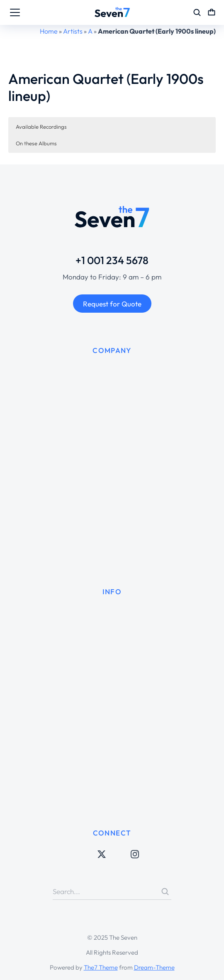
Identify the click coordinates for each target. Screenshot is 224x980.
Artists (73, 31)
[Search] (165, 892)
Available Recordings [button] (41, 127)
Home (49, 31)
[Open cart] (212, 12)
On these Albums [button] (36, 143)
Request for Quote (112, 304)
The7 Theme (101, 967)
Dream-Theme (154, 967)
